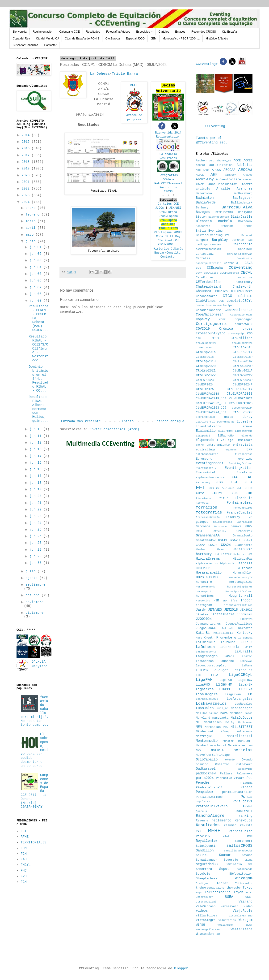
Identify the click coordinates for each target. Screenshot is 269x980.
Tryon (238, 892)
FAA (235, 477)
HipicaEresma (208, 559)
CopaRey (203, 319)
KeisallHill (223, 633)
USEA (229, 897)
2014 (27, 135)
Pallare (226, 774)
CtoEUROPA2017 (240, 389)
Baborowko (204, 194)
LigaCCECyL (241, 675)
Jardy (201, 610)
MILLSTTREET (242, 727)
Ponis (247, 797)
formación (207, 507)
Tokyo (248, 888)
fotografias (209, 512)
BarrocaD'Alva (237, 207)
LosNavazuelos (211, 704)
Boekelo (225, 221)
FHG (235, 493)
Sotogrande (245, 869)
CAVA (248, 263)
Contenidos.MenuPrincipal (215, 306)
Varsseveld (230, 907)
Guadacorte (244, 545)
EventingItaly (206, 468)
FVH (24, 876)
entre (200, 445)
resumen (230, 825)
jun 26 (36, 536)
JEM (154, 39)
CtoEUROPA (205, 389)
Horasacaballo (209, 573)
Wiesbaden (205, 934)
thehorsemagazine (210, 888)
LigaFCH (226, 680)
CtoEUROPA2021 (241, 399)
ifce (234, 601)
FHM (24, 848)
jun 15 (36, 463)
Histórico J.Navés (217, 39)
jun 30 (36, 563)
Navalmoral (218, 746)
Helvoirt (240, 554)
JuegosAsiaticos (239, 624)
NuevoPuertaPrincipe (213, 755)
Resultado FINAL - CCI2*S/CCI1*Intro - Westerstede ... (38, 348)
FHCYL (26, 865)
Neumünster (237, 746)
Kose (199, 638)
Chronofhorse (207, 296)
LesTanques (243, 670)
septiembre (35, 585)
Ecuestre (245, 422)
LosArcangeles (240, 699)
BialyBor (245, 212)
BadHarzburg (243, 194)
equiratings (206, 450)
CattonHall (233, 263)
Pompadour (205, 792)
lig (198, 675)
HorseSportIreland (239, 591)
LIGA (214, 675)
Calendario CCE (69, 32)
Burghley (220, 240)
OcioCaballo (207, 760)
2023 (27, 195)
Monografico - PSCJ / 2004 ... (181, 39)
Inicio (128, 421)
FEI (24, 831)
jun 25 (36, 530)
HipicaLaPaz (243, 559)
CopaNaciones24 (210, 315)
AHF (214, 175)
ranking (246, 816)
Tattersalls (244, 883)
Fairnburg (203, 483)
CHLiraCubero (242, 291)
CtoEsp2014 (204, 348)
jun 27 (36, 543)
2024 (27, 202)
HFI (250, 554)
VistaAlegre (206, 920)
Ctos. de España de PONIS (82, 39)
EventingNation (239, 468)
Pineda (247, 787)
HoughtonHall (241, 596)
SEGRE (248, 860)
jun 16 (36, 469)
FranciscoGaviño (208, 517)
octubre (33, 595)
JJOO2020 (245, 614)
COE (221, 301)
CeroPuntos (205, 278)
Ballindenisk (242, 203)
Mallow (201, 713)
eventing (245, 459)
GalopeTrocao (223, 522)
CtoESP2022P (243, 376)
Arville (223, 189)
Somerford (204, 869)
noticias (243, 750)
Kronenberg (226, 638)
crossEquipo (237, 334)
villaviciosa (207, 916)
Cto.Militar (242, 338)
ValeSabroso (206, 907)
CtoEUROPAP (243, 412)
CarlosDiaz (205, 254)
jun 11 (36, 436)
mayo (30, 235)
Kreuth (209, 638)
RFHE (134, 85)
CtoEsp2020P (243, 366)
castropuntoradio (208, 263)
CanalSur (245, 249)
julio (31, 571)
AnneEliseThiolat (223, 184)
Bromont (247, 235)
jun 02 (36, 254)
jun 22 (36, 509)
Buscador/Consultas (25, 45)
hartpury (204, 554)
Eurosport (204, 459)
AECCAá (245, 170)
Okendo (230, 760)
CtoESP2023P (243, 380)
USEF (249, 897)
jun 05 (36, 274)
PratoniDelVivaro (212, 806)
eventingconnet (210, 463)
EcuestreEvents (208, 427)
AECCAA (229, 170)
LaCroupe (228, 642)
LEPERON (202, 670)
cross (248, 329)
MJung (225, 732)
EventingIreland (241, 463)
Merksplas (213, 727)
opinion (202, 764)
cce (199, 268)
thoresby (233, 888)
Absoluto (168, 224)
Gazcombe (221, 527)
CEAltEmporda (229, 273)
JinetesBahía (222, 614)
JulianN (227, 628)
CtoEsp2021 (206, 371)
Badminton (205, 198)
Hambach (202, 550)
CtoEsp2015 (243, 347)
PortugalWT (243, 801)
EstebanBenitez (207, 454)
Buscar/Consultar (168, 253)
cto (215, 338)
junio (31, 241)
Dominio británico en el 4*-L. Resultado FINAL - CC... (38, 379)
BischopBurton (219, 217)
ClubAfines (206, 301)
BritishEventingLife (213, 235)
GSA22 (200, 545)
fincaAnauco (205, 498)
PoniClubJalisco (209, 797)
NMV (199, 751)
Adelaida (245, 165)
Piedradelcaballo (210, 788)
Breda (248, 226)
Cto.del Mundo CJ (47, 39)
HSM (216, 601)
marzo (31, 221)
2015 (27, 142)
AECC (206, 170)
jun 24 (36, 523)
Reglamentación (43, 32)
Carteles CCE (168, 204)
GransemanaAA (208, 535)
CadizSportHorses (208, 245)
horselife (204, 582)
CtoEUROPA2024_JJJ (211, 413)
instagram (204, 605)
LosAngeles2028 (207, 699)
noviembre (34, 602)
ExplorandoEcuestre (210, 478)
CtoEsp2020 (206, 366)
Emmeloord (244, 440)
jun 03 (36, 260)
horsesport (204, 591)
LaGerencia (229, 647)
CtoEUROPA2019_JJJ (211, 399)
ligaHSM (246, 685)
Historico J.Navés (168, 249)
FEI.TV (214, 488)
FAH (24, 859)
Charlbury (244, 282)
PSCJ (248, 806)
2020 (27, 175)
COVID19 (203, 329)
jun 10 (36, 429)
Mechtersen (213, 722)
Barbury (202, 208)
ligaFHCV (245, 680)
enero (31, 208)
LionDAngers (207, 694)
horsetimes (205, 596)
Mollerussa (245, 732)
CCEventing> (208, 64)
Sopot (224, 869)
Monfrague (204, 736)
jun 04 (36, 267)
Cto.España (229, 32)
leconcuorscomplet (211, 666)
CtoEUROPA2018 (207, 394)
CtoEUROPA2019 (240, 394)
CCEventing (215, 126)
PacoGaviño (245, 769)
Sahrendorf (244, 841)
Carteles (164, 32)
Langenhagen (207, 656)
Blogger (181, 968)
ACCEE (248, 161)
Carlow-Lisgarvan (240, 254)
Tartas (222, 883)
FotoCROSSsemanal (168, 184)
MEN (199, 727)
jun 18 (36, 483)
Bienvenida (19, 32)
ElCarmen (225, 431)
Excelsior (244, 473)
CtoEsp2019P (243, 362)
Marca (248, 713)
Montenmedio (207, 741)
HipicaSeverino (207, 564)
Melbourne (245, 722)
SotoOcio (203, 874)
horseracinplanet (240, 587)
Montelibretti (240, 736)
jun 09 (36, 301)
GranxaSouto (243, 536)
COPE (222, 319)
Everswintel (206, 473)
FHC (24, 871)
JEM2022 (246, 610)
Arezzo (247, 184)
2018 (27, 162)
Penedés (203, 783)
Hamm (220, 550)
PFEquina (246, 783)
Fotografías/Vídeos (118, 32)
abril (31, 228)
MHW (226, 727)
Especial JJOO (135, 39)
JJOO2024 (204, 619)
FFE (239, 488)
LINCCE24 (245, 689)
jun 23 (36, 516)
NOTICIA (217, 751)
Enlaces (180, 32)
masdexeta (220, 718)
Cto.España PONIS (168, 233)
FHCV (200, 493)
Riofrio (229, 837)
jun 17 (36, 476)
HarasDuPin (243, 549)
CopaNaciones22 (208, 310)
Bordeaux (245, 221)
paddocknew (206, 773)
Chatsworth (243, 287)
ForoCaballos (243, 508)
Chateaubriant (209, 287)
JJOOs (160, 208)
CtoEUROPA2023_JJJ (211, 408)
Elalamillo (206, 431)
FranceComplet (240, 513)
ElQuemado (205, 440)
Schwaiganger (207, 860)
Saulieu (202, 855)
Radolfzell (244, 811)
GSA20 (235, 540)
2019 (27, 168)
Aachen (201, 161)
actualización (221, 165)
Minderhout (205, 732)
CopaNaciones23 (239, 310)
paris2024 (205, 778)
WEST (249, 925)
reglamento (221, 820)
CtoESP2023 (205, 380)
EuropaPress (244, 454)
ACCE (237, 161)
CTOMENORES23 (205, 417)
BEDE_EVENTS (224, 212)
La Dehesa (100, 74)
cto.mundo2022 (206, 343)
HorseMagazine (241, 582)
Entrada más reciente (81, 421)
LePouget (220, 670)
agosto (32, 578)
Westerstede (242, 929)
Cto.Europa (113, 39)
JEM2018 (231, 610)
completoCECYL (240, 301)
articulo (203, 189)
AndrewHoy (205, 179)
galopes (202, 522)
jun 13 (36, 449)
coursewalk (244, 324)
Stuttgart (203, 883)
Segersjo (231, 860)
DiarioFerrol (205, 422)
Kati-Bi (203, 633)
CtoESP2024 (205, 385)
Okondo (247, 760)
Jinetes (202, 615)
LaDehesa (205, 647)
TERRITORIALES (34, 842)
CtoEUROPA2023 (241, 403)
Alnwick (231, 175)
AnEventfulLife (228, 180)
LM (250, 694)
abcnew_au (224, 161)
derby (248, 417)
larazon (246, 656)
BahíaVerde (206, 203)
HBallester (223, 554)
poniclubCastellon (237, 792)
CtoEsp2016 (206, 352)
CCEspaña (215, 268)
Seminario (234, 864)
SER (250, 864)
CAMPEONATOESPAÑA (208, 249)
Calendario (168, 154)
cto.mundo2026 (242, 343)
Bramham (227, 226)
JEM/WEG (175, 208)
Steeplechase (207, 879)
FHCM (248, 488)
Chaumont (204, 291)
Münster (228, 741)
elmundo (247, 436)
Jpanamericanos (208, 624)
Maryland (203, 718)
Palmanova (244, 774)
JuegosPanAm (206, 628)
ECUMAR (248, 427)
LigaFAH (204, 680)
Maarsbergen (242, 708)
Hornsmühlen (243, 573)
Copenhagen (244, 319)
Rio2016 (203, 836)
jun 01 (36, 247)
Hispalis (245, 563)
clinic (245, 296)
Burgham (202, 240)
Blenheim (204, 221)
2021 (27, 182)
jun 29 (36, 556)
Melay (230, 722)
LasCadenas (205, 661)
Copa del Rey (21, 39)
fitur (224, 498)
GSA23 (213, 545)
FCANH (220, 482)
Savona (247, 855)
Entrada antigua (169, 421)
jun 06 (36, 281)
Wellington (225, 925)
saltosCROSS (239, 846)
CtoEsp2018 (205, 357)
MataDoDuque (242, 718)
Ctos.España (168, 216)
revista (246, 825)
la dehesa (245, 638)
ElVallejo (225, 440)
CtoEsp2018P (243, 357)
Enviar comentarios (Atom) (114, 429)
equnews (231, 450)
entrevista (243, 445)
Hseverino (203, 601)
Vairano (246, 902)
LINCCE (225, 689)
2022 (27, 189)
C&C (250, 240)
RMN (250, 837)
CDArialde (211, 273)
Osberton (222, 764)
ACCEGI (201, 165)
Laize (248, 647)
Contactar (50, 45)
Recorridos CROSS (204, 32)
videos (202, 911)
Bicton (201, 217)
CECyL (247, 273)
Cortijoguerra (211, 324)
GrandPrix (244, 531)
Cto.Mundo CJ (168, 241)
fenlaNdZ (228, 488)
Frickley (233, 517)
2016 (27, 148)
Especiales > (144, 32)
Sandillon (205, 850)
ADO (198, 170)
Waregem (246, 920)
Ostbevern (244, 764)
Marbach (236, 713)
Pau (250, 778)
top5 (199, 893)
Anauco (248, 175)
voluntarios (227, 920)
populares (203, 802)
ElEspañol (203, 436)
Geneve (236, 527)
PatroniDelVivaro (230, 778)
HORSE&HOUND (207, 577)
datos (229, 417)
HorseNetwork (205, 587)
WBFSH (200, 925)
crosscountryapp (211, 333)
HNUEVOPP (203, 568)
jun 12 (36, 443)
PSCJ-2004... (168, 245)
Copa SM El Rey (168, 237)
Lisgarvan (233, 695)
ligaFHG (203, 685)
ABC (212, 161)
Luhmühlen (205, 708)
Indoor (247, 600)
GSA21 (248, 540)
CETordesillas (209, 282)
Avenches (245, 189)
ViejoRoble (243, 911)
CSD (250, 334)
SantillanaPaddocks (238, 851)
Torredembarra (217, 892)
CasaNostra (245, 259)
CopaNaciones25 (241, 315)
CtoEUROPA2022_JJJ (211, 403)
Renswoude (244, 820)
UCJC (249, 893)
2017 (27, 155)
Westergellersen (208, 930)
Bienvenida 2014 (168, 133)
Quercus (201, 811)
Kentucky (245, 633)
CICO (227, 296)
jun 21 (36, 503)
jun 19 (36, 489)
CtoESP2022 (206, 375)
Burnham (238, 240)
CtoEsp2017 (243, 352)
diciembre (34, 613)
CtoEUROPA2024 (242, 408)
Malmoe (214, 713)
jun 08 (36, 294)
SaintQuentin (207, 846)
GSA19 (223, 540)
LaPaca (229, 656)
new (250, 746)
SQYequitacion (241, 874)
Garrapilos (245, 522)
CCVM (199, 273)
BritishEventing (209, 231)
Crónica (226, 329)
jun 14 (36, 456)
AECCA (216, 170)
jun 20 (36, 496)
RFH (199, 832)
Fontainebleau (240, 503)
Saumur (225, 855)
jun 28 (36, 550)
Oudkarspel (206, 769)
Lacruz (247, 642)
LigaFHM (224, 684)
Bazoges (203, 212)
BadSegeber (243, 198)
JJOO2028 (246, 619)
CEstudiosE (245, 278)
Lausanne (227, 661)
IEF (225, 601)
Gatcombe (203, 527)
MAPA (224, 713)
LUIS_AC (222, 708)
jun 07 (36, 287)
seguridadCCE (208, 864)
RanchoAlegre (210, 816)
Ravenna (202, 821)
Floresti (202, 503)
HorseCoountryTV (241, 578)
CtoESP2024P (243, 385)
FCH (24, 882)
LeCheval (246, 661)
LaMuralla (244, 652)
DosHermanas (226, 422)
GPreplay (220, 531)
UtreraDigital (206, 902)
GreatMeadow (206, 540)
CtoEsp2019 (206, 361)
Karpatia (245, 628)
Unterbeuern (205, 897)
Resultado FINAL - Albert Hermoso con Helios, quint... (38, 409)
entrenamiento (218, 445)
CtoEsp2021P (243, 371)
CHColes (221, 291)
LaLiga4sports (206, 652)
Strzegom (243, 878)
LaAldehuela (206, 642)
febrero (33, 215)
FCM (24, 854)
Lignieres (205, 689)
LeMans (247, 666)
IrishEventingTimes (238, 605)
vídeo (248, 907)
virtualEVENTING (241, 916)
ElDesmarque (244, 431)
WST (218, 934)
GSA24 (226, 545)
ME (198, 722)
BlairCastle (242, 217)
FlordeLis (244, 498)
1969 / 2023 (168, 229)
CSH (198, 338)
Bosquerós (203, 226)
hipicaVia (227, 564)
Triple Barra (125, 74)
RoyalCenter (207, 841)
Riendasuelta (241, 831)
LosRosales (244, 704)
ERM (250, 449)
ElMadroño (226, 436)
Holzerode (244, 568)
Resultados (93, 32)
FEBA (248, 482)
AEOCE (200, 175)
